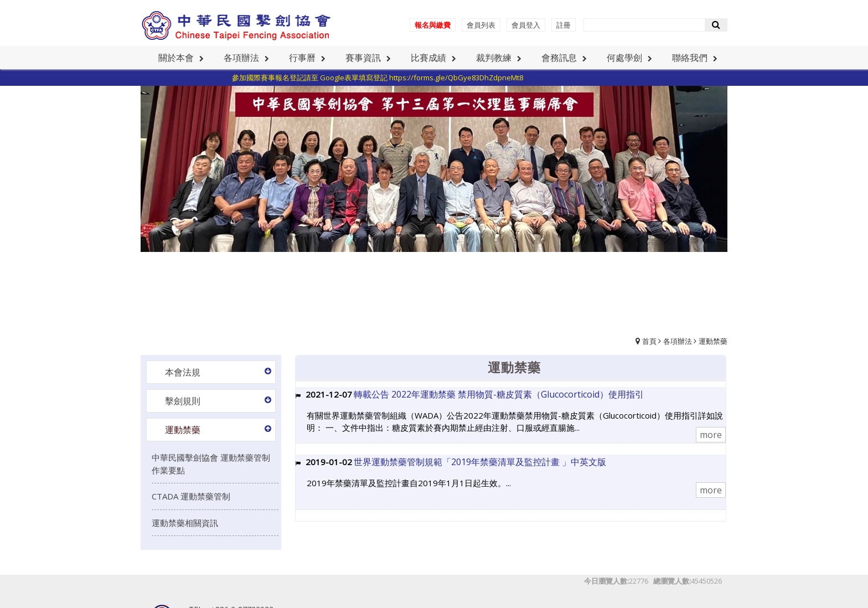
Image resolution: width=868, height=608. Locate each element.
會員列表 (481, 25)
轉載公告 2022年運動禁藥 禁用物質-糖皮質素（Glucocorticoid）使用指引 (499, 394)
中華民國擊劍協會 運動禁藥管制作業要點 (211, 464)
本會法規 (183, 372)
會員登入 (526, 25)
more (711, 435)
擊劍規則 (183, 401)
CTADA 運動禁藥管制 (191, 496)
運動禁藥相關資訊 (185, 523)
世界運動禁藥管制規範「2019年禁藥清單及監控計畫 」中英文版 (480, 462)
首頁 (649, 341)
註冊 (564, 25)
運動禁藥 (713, 341)
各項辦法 (678, 341)
